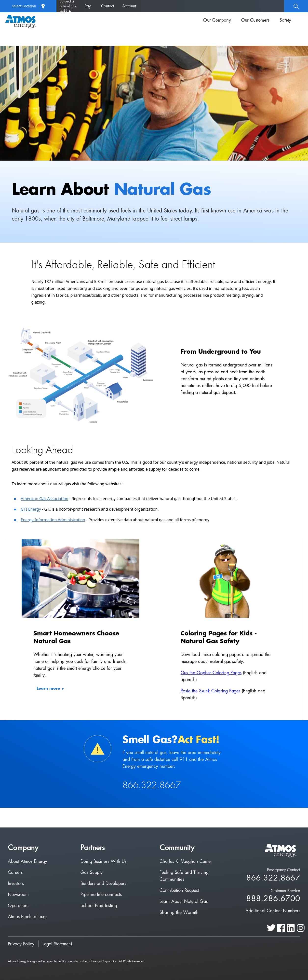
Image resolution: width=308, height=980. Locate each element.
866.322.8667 (273, 878)
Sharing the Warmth (179, 912)
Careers (15, 872)
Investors (16, 883)
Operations (19, 906)
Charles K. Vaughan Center (186, 861)
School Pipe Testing (99, 906)
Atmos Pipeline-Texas (27, 917)
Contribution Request (179, 890)
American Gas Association (45, 499)
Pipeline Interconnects (101, 895)
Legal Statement (57, 944)
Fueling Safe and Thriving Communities (184, 876)
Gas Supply (92, 872)
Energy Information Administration (53, 520)
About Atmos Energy (27, 861)
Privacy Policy (21, 944)
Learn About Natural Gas (184, 901)
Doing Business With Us (103, 861)
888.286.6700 (273, 899)
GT (23, 509)
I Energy (33, 509)
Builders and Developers (103, 883)
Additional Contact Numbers (273, 911)
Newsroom (18, 895)
